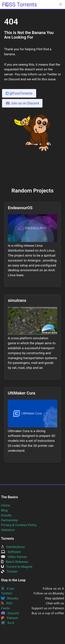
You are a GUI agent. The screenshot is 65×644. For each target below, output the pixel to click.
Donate (6, 515)
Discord (10, 613)
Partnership (9, 520)
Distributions (13, 547)
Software (11, 552)
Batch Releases (15, 562)
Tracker (9, 571)
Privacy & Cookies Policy (19, 525)
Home (5, 505)
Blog (4, 510)
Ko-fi (8, 623)
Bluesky (10, 598)
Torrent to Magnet (17, 567)
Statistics (8, 530)
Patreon (10, 618)
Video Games (14, 557)
